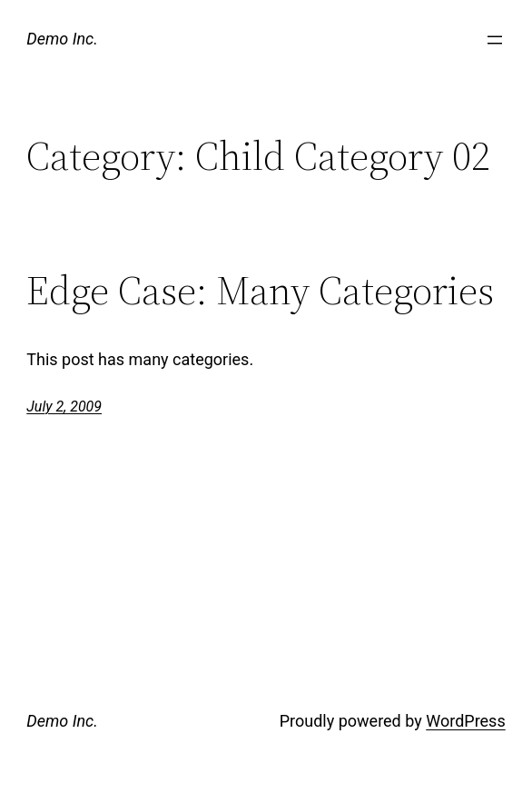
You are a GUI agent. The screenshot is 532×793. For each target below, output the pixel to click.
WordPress (465, 721)
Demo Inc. (62, 39)
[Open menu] (495, 40)
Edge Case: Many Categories (260, 291)
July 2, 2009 (64, 406)
